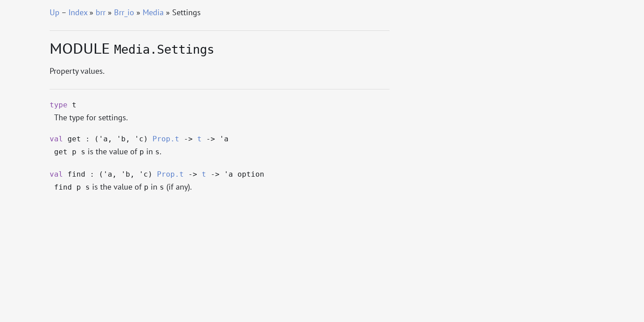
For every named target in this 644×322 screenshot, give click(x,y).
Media (153, 12)
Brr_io (124, 12)
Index (78, 12)
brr (101, 12)
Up (55, 12)
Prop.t (166, 139)
